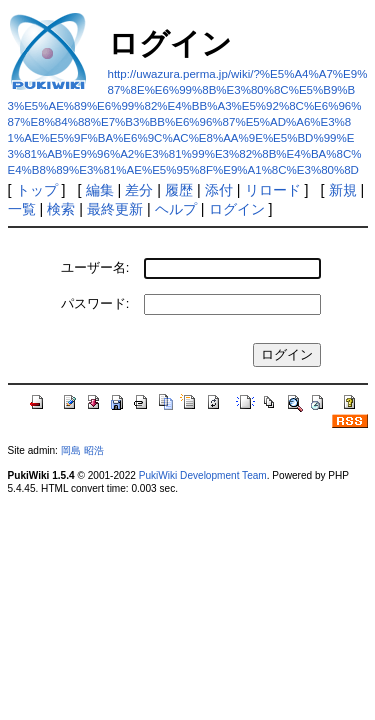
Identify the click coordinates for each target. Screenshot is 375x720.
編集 (100, 190)
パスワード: (95, 303)
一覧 (22, 209)
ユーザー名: (95, 267)
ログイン (237, 209)
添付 (219, 190)
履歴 (179, 190)
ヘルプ (176, 209)
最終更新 (115, 209)
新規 (343, 190)
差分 (139, 190)
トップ (37, 190)
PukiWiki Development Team (203, 475)
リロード (273, 190)
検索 (61, 209)
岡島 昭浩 (82, 450)
